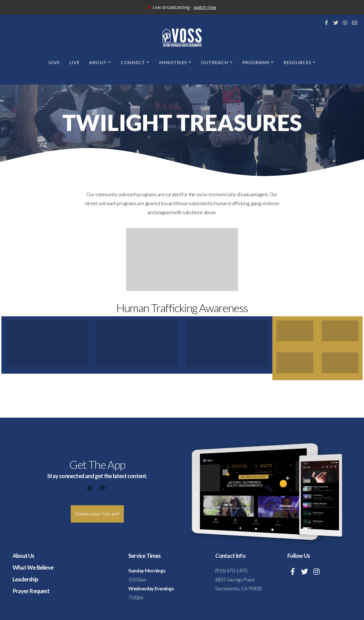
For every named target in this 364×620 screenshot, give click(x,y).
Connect (135, 62)
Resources (300, 62)
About (100, 62)
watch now (205, 7)
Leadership (25, 579)
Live (75, 62)
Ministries (175, 62)
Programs (258, 62)
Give (54, 62)
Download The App (97, 514)
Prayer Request (31, 591)
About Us (23, 556)
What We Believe (33, 567)
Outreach (217, 62)
